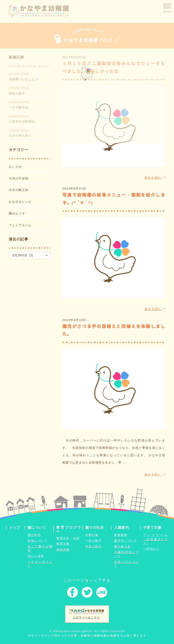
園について (37, 528)
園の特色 (34, 535)
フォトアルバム (20, 225)
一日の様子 (94, 541)
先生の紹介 (94, 546)
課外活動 (63, 550)
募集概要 (121, 535)
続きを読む (155, 178)
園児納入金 (122, 546)
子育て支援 (152, 528)
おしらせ (15, 167)
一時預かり (151, 549)
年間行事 (92, 535)
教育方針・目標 (68, 538)
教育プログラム (69, 529)
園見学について (126, 541)
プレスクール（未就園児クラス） (155, 539)
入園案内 (121, 528)
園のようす (17, 213)
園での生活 (95, 528)
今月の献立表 (19, 190)
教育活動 (63, 544)
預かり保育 (36, 556)
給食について (37, 541)
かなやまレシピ (20, 202)
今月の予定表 (19, 178)
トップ (15, 528)
